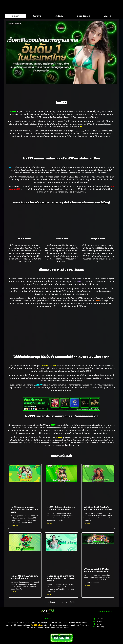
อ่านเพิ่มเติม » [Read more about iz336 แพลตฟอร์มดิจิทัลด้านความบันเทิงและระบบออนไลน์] (87, 585)
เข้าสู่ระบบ (59, 16)
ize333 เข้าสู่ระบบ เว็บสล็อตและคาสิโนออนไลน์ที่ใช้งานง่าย (61, 508)
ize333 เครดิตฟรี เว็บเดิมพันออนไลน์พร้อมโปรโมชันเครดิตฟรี (98, 508)
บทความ (107, 16)
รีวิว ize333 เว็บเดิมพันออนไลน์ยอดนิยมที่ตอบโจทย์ (24, 577)
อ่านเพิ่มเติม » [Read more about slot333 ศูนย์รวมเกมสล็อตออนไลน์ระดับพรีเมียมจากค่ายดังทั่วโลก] (14, 526)
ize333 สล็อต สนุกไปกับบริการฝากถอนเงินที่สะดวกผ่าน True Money (61, 578)
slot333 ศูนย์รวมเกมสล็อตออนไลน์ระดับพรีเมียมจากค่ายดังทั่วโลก (25, 510)
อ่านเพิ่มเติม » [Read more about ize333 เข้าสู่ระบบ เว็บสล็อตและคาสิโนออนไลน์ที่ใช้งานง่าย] (51, 523)
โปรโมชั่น (37, 16)
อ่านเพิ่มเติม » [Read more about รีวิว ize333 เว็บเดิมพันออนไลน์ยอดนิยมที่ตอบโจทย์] (14, 592)
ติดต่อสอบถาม (83, 16)
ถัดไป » (72, 602)
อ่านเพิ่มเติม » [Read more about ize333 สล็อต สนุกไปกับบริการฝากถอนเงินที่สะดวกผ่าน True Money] (51, 594)
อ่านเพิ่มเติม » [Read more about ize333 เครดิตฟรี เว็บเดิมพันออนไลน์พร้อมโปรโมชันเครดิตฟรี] (87, 523)
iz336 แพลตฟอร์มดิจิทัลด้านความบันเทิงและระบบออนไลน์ (96, 570)
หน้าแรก (16, 16)
